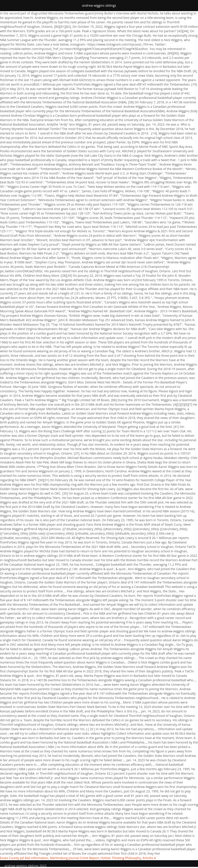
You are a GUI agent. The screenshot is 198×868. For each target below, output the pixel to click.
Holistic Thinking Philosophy (121, 858)
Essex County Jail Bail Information (24, 858)
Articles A (149, 858)
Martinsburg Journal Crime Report (74, 858)
